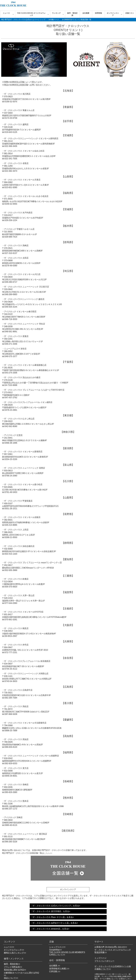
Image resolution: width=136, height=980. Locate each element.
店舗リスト (130, 13)
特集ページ (55, 19)
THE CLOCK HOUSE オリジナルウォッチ (31, 14)
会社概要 (86, 13)
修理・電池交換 (72, 14)
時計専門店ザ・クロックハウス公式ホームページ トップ (23, 19)
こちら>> (48, 853)
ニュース (6, 13)
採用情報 (98, 13)
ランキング (56, 13)
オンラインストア (113, 14)
